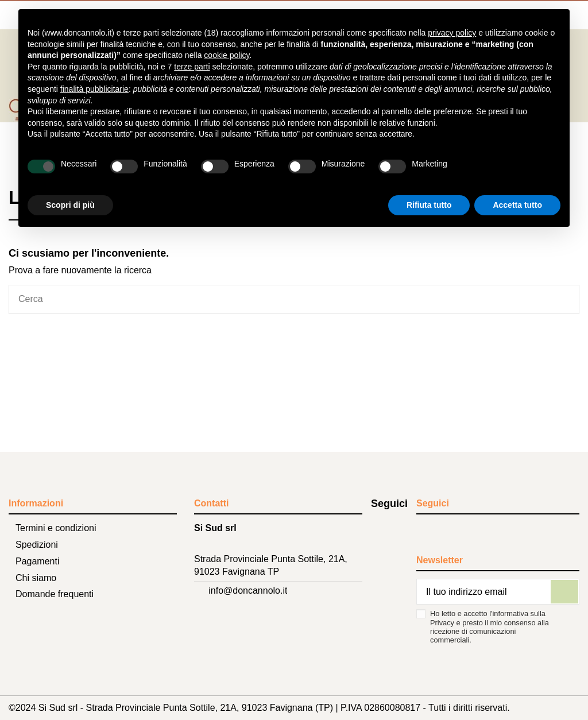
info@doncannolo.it (248, 591)
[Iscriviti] (564, 592)
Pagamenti (38, 561)
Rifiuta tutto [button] (429, 205)
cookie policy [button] (227, 55)
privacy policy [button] (452, 33)
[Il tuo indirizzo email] (483, 592)
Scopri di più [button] (70, 205)
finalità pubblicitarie (94, 89)
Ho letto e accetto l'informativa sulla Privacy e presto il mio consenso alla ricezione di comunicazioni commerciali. (490, 627)
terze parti (192, 67)
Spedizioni (37, 545)
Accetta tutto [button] (517, 205)
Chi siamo (36, 578)
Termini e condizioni (56, 528)
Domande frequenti (55, 594)
